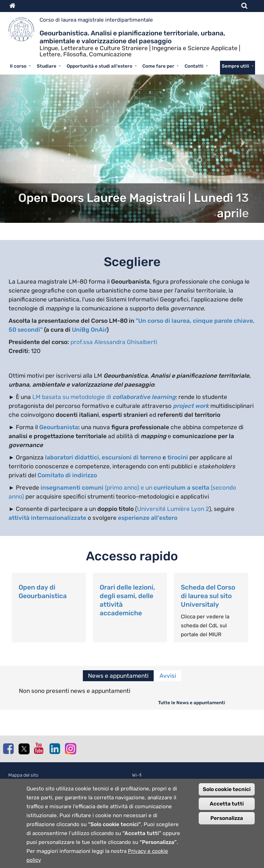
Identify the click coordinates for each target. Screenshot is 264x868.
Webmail (141, 783)
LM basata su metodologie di (104, 397)
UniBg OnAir (89, 330)
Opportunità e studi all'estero (100, 66)
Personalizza (227, 825)
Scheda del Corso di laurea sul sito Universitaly (208, 596)
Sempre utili (235, 66)
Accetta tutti (227, 811)
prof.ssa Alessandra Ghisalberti (114, 342)
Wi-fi (137, 775)
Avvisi (168, 676)
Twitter (24, 749)
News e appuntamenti (118, 676)
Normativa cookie (26, 783)
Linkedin (55, 749)
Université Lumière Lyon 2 (173, 509)
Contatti (194, 66)
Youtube (39, 748)
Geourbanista (59, 427)
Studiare (47, 66)
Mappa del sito (23, 775)
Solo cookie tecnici (227, 796)
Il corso (18, 66)
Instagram (70, 748)
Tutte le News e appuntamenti (192, 703)
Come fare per (158, 66)
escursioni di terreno (131, 457)
